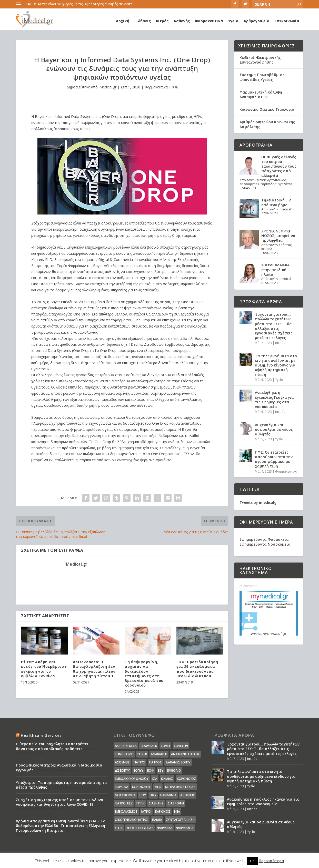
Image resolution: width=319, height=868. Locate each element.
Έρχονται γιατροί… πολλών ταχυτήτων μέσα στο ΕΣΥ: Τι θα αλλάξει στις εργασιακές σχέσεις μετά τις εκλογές (274, 326)
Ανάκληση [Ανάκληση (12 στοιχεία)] (159, 754)
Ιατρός (162, 21)
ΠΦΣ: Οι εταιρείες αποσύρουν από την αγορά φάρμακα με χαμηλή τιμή (274, 459)
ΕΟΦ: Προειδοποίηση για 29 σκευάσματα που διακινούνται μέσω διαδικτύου (197, 669)
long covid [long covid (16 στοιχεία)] (124, 754)
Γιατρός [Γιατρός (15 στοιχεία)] (155, 762)
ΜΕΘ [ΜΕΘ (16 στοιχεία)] (158, 787)
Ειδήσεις (143, 21)
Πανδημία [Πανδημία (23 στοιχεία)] (168, 795)
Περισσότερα (271, 861)
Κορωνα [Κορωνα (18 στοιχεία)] (122, 787)
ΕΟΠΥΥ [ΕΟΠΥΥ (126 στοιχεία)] (138, 770)
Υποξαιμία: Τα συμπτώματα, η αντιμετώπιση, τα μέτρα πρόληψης (61, 785)
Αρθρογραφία (257, 21)
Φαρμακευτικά (209, 21)
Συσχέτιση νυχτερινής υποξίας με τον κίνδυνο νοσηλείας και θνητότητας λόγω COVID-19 (59, 802)
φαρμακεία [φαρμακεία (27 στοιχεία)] (185, 828)
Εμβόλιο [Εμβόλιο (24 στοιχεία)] (174, 770)
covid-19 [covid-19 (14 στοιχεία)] (181, 746)
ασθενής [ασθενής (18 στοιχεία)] (188, 795)
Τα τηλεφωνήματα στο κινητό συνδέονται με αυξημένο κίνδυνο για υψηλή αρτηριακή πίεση (276, 365)
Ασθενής (182, 21)
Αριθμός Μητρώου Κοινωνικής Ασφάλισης (267, 124)
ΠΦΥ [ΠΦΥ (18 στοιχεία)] (153, 795)
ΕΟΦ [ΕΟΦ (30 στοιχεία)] (151, 770)
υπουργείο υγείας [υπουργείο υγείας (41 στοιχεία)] (140, 828)
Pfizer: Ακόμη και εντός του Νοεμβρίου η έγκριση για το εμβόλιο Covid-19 (44, 669)
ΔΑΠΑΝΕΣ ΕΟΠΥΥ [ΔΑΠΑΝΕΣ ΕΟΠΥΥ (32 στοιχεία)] (178, 762)
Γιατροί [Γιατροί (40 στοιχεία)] (139, 762)
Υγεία (233, 21)
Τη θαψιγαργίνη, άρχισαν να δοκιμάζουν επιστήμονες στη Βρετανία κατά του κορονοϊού (144, 673)
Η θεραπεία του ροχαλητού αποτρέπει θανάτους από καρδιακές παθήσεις (52, 746)
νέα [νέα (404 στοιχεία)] (177, 811)
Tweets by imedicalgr (259, 502)
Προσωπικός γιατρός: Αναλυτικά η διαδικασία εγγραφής (59, 767)
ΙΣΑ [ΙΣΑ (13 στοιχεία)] (155, 779)
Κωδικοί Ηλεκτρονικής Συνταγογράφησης (260, 60)
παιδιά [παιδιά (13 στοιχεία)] (157, 820)
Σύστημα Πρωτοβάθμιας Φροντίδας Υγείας (262, 77)
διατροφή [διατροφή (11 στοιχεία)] (176, 803)
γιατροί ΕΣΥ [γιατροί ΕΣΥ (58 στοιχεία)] (124, 803)
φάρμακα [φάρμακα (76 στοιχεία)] (165, 828)
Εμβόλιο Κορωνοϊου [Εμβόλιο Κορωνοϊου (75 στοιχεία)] (132, 779)
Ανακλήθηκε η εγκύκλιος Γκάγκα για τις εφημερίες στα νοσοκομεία (274, 400)
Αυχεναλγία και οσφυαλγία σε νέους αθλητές (274, 429)
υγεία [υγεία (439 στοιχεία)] (119, 828)
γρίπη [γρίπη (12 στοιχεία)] (141, 803)
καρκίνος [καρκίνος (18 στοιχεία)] (163, 811)
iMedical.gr (108, 87)
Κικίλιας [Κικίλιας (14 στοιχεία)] (167, 779)
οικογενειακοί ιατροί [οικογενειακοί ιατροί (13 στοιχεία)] (132, 820)
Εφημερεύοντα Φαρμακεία (264, 539)
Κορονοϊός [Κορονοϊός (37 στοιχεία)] (186, 779)
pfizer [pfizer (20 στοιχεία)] (142, 754)
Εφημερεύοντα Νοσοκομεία (265, 544)
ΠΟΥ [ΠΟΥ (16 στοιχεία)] (143, 795)
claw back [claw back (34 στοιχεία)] (149, 746)
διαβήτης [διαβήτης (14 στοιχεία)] (156, 803)
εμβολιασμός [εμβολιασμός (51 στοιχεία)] (126, 811)
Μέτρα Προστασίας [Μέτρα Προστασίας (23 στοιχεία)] (180, 787)
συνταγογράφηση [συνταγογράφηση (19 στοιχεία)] (180, 820)
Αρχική (123, 21)
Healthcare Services (41, 735)
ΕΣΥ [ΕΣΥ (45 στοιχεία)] (161, 770)
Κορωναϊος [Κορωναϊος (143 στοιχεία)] (141, 787)
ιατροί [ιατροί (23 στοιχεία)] (146, 811)
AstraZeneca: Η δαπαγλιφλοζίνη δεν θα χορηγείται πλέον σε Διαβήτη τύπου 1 (94, 669)
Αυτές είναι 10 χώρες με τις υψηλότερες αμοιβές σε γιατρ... (86, 4)
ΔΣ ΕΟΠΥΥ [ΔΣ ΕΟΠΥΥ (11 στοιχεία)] (122, 770)
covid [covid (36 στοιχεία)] (165, 746)
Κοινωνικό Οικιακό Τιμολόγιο (267, 109)
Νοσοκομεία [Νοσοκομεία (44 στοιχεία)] (125, 795)
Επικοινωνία (287, 21)
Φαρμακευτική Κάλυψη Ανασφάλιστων (261, 94)
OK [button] (252, 861)
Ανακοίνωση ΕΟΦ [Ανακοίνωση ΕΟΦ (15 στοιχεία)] (185, 754)
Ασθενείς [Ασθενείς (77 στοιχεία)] (122, 762)
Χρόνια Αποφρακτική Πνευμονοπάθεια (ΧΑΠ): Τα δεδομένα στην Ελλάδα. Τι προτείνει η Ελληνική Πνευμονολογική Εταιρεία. (61, 826)
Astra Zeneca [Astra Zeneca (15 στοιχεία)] (126, 746)
